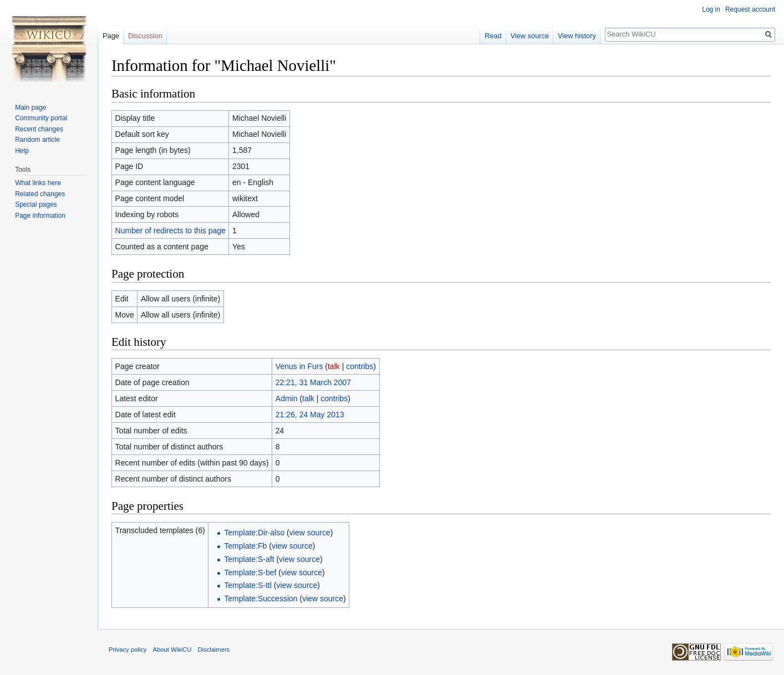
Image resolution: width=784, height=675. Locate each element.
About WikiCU (172, 650)
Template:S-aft (249, 559)
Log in (711, 9)
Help (22, 151)
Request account (750, 9)
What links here (38, 183)
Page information (40, 216)
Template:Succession (261, 599)
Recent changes (39, 129)
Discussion (145, 36)
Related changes (40, 194)
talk (334, 366)
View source (530, 36)
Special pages (36, 204)
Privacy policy (128, 650)
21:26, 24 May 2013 (310, 415)
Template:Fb (245, 546)
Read (493, 36)
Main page (30, 108)
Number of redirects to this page (170, 231)
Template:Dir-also (254, 533)
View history (577, 36)
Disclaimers (213, 650)
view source (310, 533)
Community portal (41, 118)
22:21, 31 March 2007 (313, 382)
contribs (360, 366)
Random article (37, 140)
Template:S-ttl (248, 585)
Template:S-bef (250, 572)
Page (111, 36)
